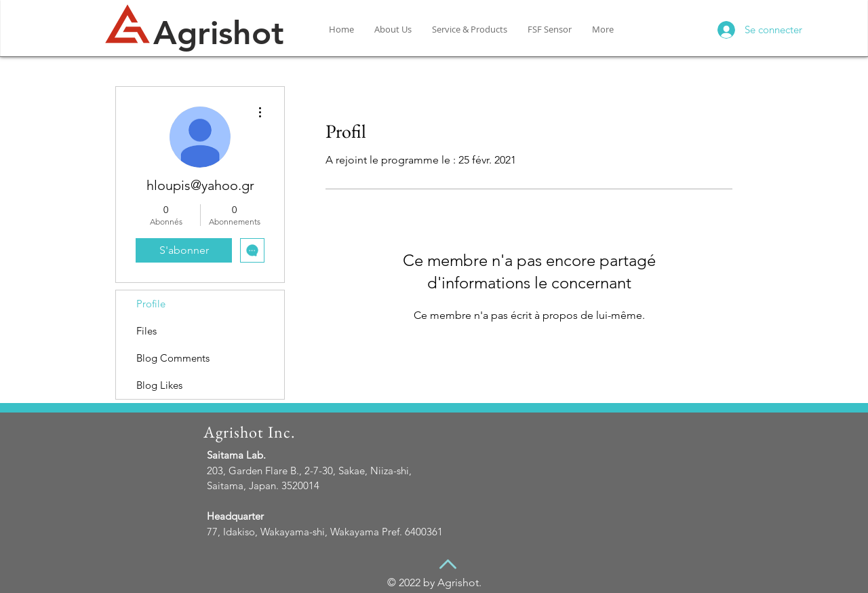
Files (146, 331)
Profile (151, 304)
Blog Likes (159, 385)
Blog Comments (173, 358)
